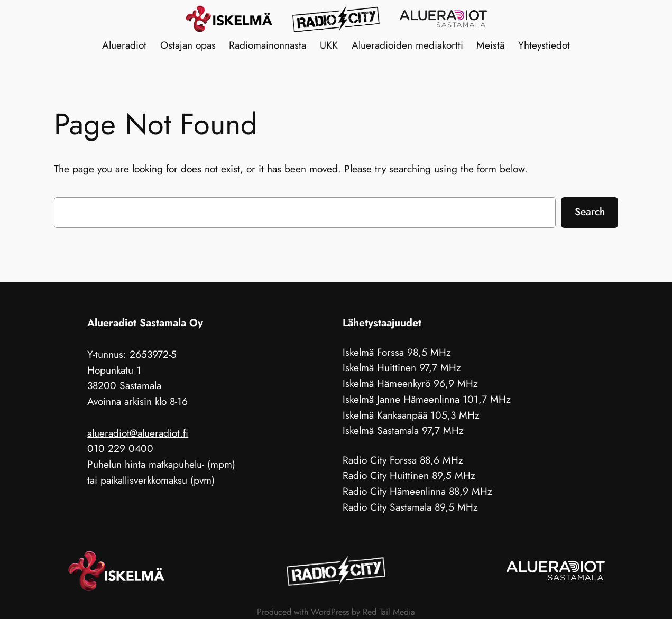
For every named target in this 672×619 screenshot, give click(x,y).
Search (590, 211)
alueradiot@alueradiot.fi (138, 433)
